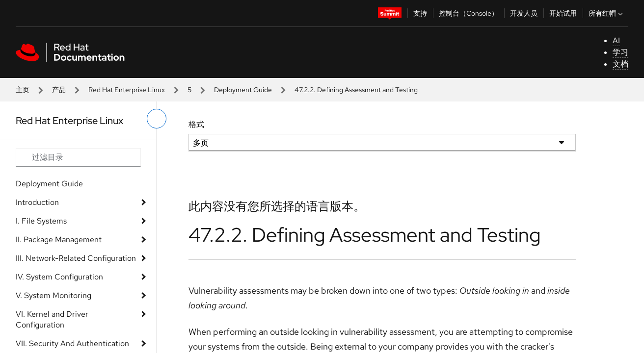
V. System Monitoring (54, 295)
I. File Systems (41, 221)
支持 (420, 13)
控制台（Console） (469, 13)
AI (616, 40)
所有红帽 (607, 13)
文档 (620, 64)
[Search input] (78, 157)
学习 (620, 52)
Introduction (37, 202)
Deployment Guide (243, 90)
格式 (196, 124)
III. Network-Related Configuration (76, 258)
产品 (59, 90)
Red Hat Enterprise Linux (127, 90)
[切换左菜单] (157, 119)
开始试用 (563, 13)
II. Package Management (59, 240)
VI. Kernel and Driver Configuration (52, 319)
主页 (23, 90)
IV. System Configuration (59, 277)
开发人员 (524, 13)
